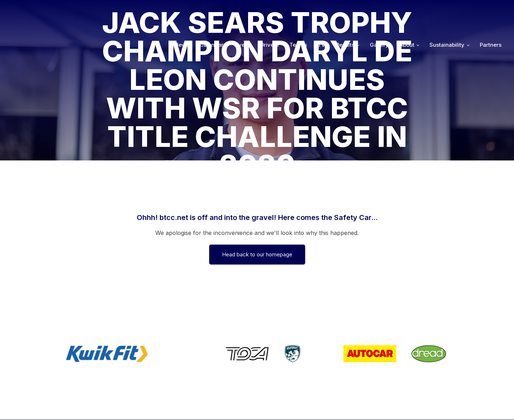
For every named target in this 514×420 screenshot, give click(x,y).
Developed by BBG (349, 404)
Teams (298, 11)
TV (321, 11)
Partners (491, 11)
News (182, 11)
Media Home (483, 404)
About (407, 11)
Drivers (269, 11)
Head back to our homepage (257, 254)
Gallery (379, 11)
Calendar (211, 11)
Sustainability (447, 11)
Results (345, 11)
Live (240, 11)
